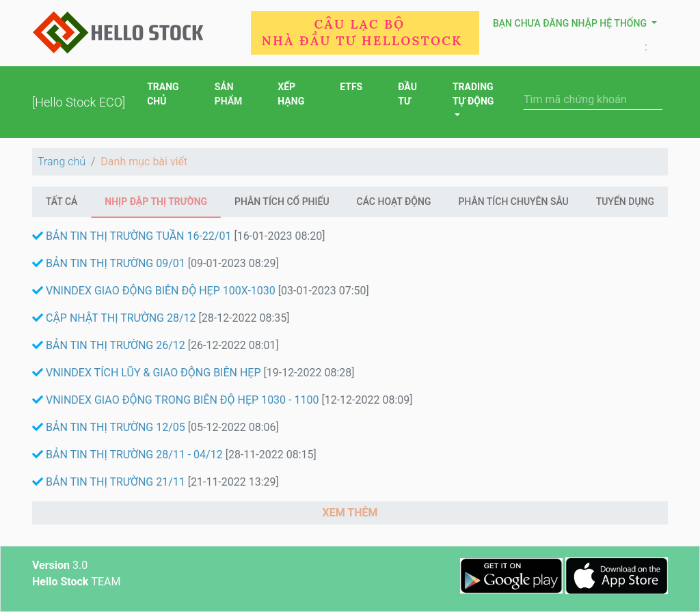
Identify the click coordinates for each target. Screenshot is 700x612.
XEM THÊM (350, 513)
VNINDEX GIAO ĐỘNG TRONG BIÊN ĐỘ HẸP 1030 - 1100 (177, 400)
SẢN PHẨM (229, 95)
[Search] (593, 99)
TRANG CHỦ (163, 95)
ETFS (351, 88)
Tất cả (62, 201)
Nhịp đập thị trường (156, 201)
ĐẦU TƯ (407, 95)
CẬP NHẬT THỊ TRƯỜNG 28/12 (115, 318)
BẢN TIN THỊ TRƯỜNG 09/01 (110, 263)
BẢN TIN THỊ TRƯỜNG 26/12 (110, 345)
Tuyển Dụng (625, 201)
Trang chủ (62, 162)
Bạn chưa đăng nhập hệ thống (571, 23)
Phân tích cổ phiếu (282, 201)
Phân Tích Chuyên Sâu (513, 201)
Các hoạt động (394, 201)
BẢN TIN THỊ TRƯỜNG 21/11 (110, 482)
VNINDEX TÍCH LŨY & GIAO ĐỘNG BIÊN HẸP (148, 373)
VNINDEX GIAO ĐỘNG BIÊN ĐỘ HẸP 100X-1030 (155, 291)
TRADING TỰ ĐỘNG (473, 94)
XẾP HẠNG (291, 95)
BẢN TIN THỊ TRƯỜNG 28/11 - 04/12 (129, 455)
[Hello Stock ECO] (79, 102)
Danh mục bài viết (144, 162)
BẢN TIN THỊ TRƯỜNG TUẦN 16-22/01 (133, 236)
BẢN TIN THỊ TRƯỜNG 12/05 (110, 427)
